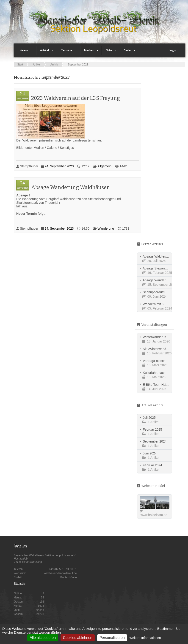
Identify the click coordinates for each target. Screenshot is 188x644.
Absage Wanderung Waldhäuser (70, 187)
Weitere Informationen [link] (145, 638)
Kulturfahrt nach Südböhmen (163, 373)
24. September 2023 (59, 166)
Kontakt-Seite (69, 577)
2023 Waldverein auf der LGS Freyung (76, 98)
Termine (67, 52)
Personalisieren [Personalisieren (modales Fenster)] (112, 638)
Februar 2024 (152, 465)
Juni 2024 (150, 453)
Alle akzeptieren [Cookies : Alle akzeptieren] (43, 638)
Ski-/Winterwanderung (159, 349)
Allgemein (104, 166)
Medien (89, 52)
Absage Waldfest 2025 (159, 256)
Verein (24, 52)
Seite (128, 52)
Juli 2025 (149, 418)
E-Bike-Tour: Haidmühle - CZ (163, 385)
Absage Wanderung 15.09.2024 (165, 280)
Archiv (54, 65)
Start (20, 65)
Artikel (45, 52)
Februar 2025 (152, 429)
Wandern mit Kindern (158, 304)
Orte (109, 52)
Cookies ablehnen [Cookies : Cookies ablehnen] (77, 638)
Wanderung (106, 228)
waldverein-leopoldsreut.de (60, 573)
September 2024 (155, 441)
